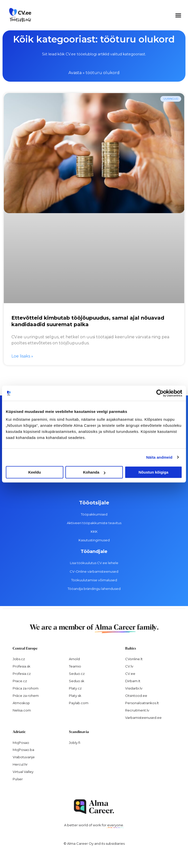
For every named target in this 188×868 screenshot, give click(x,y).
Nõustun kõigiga (154, 472)
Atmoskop (21, 703)
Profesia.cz (22, 674)
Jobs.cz (19, 659)
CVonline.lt (134, 659)
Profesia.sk (22, 666)
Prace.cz (20, 681)
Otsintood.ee (136, 696)
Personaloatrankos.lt (142, 703)
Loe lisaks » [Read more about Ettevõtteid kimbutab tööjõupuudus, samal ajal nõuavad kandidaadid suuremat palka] (22, 356)
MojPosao (21, 743)
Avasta (75, 73)
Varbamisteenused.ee (143, 718)
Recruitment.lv (137, 710)
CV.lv (129, 666)
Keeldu (34, 472)
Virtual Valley (23, 772)
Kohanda (94, 472)
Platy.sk (75, 696)
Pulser (18, 779)
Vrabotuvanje (24, 757)
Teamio (75, 666)
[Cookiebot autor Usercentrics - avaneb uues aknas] (160, 393)
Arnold (74, 659)
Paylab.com (79, 703)
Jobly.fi (75, 743)
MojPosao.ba (23, 750)
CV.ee (130, 674)
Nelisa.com (22, 710)
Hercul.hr (20, 764)
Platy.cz (75, 688)
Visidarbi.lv (134, 688)
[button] (178, 15)
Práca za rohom (26, 688)
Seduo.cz (77, 674)
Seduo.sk (77, 681)
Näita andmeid (159, 457)
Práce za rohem (26, 696)
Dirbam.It (133, 681)
